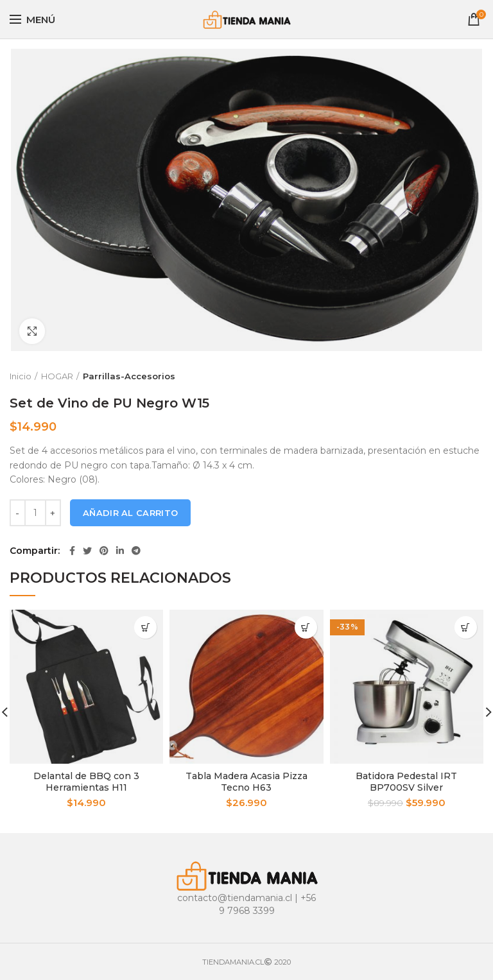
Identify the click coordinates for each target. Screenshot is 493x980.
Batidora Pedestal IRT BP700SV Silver (406, 782)
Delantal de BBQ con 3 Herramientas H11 (86, 782)
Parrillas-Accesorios (129, 376)
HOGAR (57, 376)
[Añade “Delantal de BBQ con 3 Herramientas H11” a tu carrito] (145, 627)
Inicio (21, 376)
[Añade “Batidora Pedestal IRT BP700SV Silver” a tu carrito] (466, 627)
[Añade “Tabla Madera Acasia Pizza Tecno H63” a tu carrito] (306, 627)
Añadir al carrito (130, 513)
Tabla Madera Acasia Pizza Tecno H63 (246, 782)
